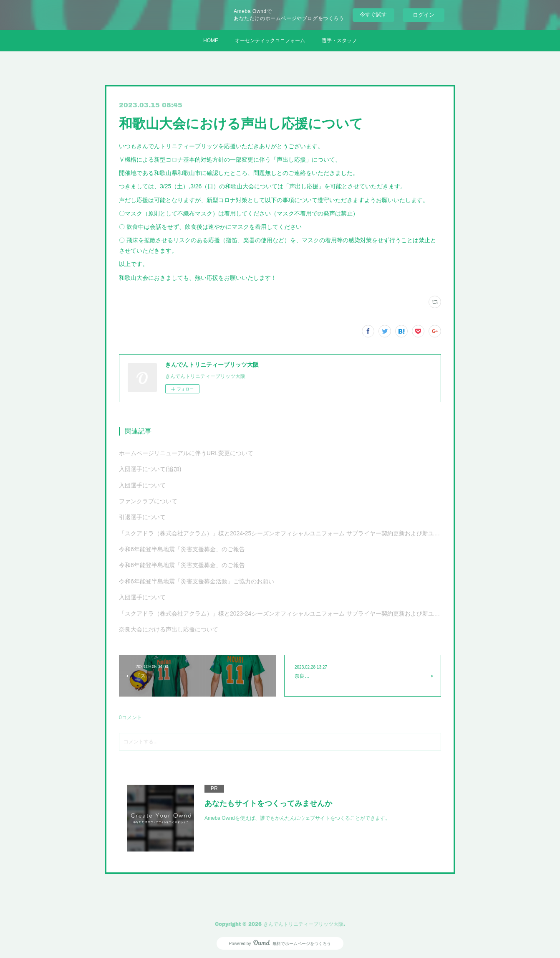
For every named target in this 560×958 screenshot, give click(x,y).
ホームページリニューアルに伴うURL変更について (186, 453)
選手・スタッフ (339, 41)
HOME (211, 41)
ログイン (424, 15)
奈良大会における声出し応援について (169, 629)
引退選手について (142, 517)
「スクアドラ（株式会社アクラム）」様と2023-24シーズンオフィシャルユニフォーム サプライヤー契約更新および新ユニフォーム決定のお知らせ (280, 613)
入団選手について (142, 485)
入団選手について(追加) (150, 469)
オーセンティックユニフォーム (270, 41)
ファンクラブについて (148, 501)
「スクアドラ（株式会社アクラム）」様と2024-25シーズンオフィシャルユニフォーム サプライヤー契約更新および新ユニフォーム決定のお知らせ (280, 533)
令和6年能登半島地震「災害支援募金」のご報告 (182, 549)
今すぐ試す (373, 14)
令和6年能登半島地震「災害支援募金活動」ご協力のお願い (197, 581)
